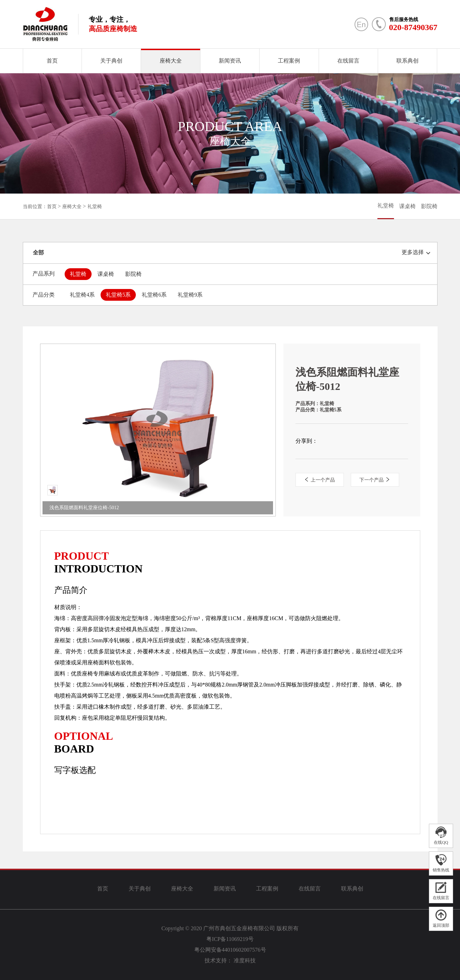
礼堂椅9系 (190, 295)
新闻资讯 (230, 61)
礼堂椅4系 (82, 295)
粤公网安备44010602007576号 (230, 950)
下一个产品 (375, 480)
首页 (52, 61)
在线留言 (348, 61)
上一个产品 (320, 480)
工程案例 (289, 61)
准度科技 (245, 960)
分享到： (307, 441)
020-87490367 (413, 27)
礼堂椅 (95, 207)
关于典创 (111, 61)
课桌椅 (407, 206)
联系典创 (407, 61)
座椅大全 (171, 61)
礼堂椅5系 (118, 295)
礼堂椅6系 (154, 295)
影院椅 (429, 206)
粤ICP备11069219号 (230, 939)
